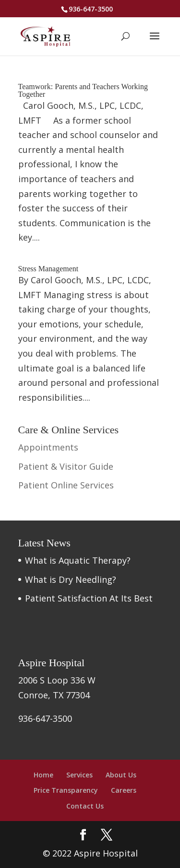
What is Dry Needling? (71, 579)
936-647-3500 (91, 9)
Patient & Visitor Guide (66, 466)
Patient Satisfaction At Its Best (89, 598)
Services (79, 775)
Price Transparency (66, 790)
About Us (121, 775)
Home (43, 775)
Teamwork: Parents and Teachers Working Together (83, 90)
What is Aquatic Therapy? (78, 560)
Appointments (48, 447)
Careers (124, 790)
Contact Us (85, 806)
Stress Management (48, 269)
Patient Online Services (66, 485)
